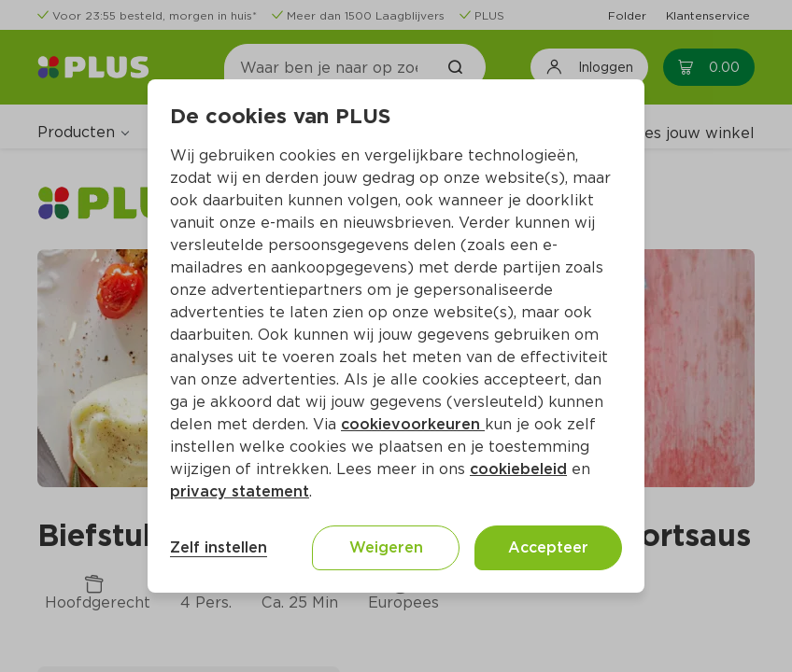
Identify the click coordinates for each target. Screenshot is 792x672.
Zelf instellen (219, 547)
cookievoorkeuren (413, 424)
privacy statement (240, 491)
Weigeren (386, 547)
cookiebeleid (518, 469)
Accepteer (548, 547)
